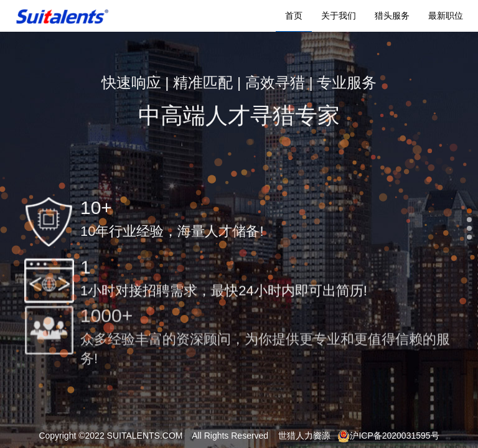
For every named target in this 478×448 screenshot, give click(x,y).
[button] (469, 211)
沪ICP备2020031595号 (388, 436)
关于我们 (339, 16)
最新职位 (446, 16)
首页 (294, 16)
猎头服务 (392, 16)
